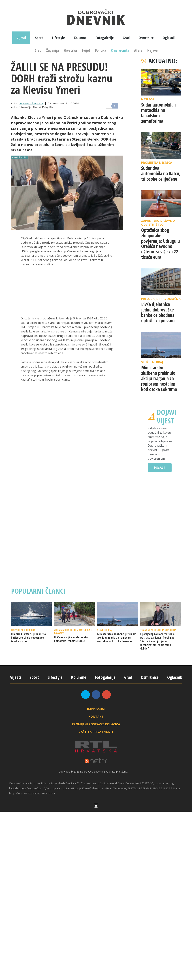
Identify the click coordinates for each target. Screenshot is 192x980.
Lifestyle (58, 38)
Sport (39, 38)
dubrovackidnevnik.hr (31, 103)
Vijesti (21, 38)
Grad (38, 50)
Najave (152, 50)
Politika (101, 50)
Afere (138, 50)
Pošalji (160, 468)
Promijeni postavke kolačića (96, 724)
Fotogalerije (105, 38)
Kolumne (80, 38)
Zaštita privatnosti (96, 732)
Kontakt (96, 717)
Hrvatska (70, 50)
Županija (53, 50)
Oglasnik (169, 38)
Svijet (86, 50)
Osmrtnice (146, 38)
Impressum (96, 709)
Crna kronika (120, 50)
